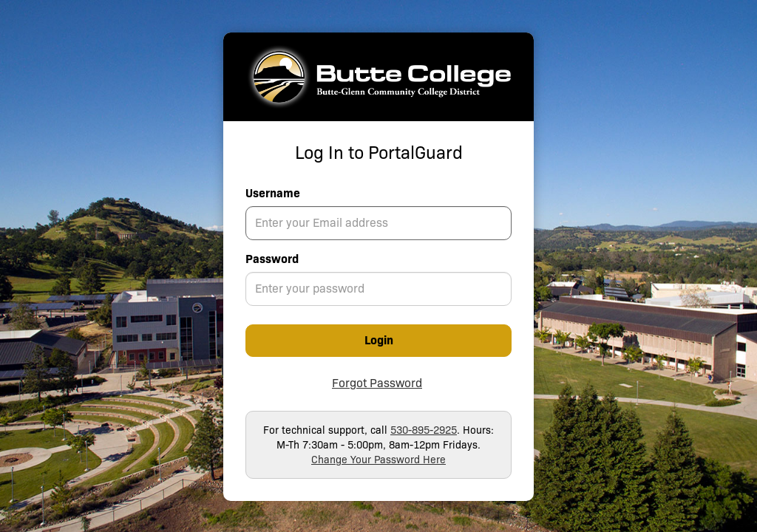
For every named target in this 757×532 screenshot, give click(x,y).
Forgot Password (377, 383)
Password (272, 259)
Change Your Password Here (378, 460)
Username (273, 193)
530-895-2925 (424, 430)
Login (379, 340)
